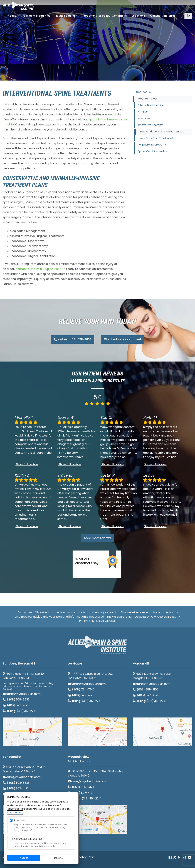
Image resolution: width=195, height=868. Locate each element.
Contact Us (143, 92)
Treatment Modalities (37, 17)
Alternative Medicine (151, 105)
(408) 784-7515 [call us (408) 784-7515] (81, 689)
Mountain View (147, 99)
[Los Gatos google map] (98, 732)
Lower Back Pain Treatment (155, 138)
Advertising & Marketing (28, 839)
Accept (24, 858)
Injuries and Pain (68, 17)
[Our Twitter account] (175, 858)
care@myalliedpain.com (22, 694)
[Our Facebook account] (170, 858)
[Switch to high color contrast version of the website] (188, 16)
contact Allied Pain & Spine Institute (40, 269)
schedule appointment (122, 339)
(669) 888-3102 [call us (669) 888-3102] (145, 689)
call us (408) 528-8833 (73, 339)
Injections (144, 118)
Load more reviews (98, 538)
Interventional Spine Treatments (161, 132)
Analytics (19, 820)
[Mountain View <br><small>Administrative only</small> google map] (98, 819)
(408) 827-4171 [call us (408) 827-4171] (15, 705)
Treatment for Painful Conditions (106, 17)
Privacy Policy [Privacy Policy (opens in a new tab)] (15, 812)
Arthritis (143, 112)
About (13, 17)
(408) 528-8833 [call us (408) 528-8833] (16, 700)
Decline (58, 858)
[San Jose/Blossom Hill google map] (33, 732)
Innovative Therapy (150, 125)
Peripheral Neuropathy (152, 145)
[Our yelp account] (179, 858)
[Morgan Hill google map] (162, 732)
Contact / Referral (164, 17)
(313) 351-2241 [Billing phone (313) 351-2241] (19, 711)
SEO (92, 857)
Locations (140, 17)
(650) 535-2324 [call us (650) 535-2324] (81, 787)
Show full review (27, 464)
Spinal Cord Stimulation (153, 151)
